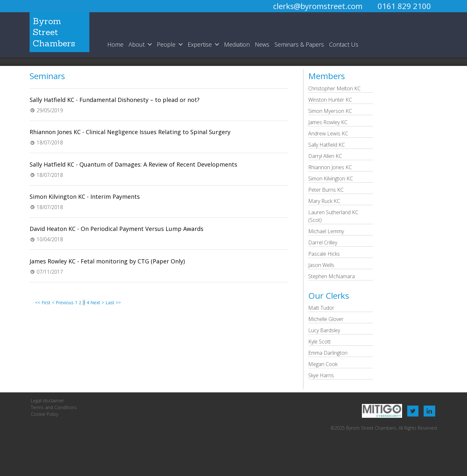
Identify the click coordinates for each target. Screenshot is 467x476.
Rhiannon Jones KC (330, 167)
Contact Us (344, 44)
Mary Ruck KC (324, 201)
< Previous (63, 302)
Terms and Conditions (54, 407)
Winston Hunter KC (330, 100)
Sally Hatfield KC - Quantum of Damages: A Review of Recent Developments (133, 164)
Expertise (200, 44)
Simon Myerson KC (330, 111)
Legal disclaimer (47, 401)
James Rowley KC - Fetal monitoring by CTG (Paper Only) (107, 261)
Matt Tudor (321, 308)
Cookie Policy (45, 414)
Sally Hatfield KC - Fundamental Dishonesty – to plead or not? (115, 100)
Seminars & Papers (299, 44)
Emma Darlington (328, 353)
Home (115, 44)
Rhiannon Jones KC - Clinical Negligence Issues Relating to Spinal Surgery (130, 132)
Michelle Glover (326, 319)
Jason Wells (321, 265)
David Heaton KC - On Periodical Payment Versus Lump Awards (117, 229)
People (166, 44)
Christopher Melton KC (334, 88)
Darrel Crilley (323, 243)
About (137, 44)
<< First (43, 302)
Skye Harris (321, 375)
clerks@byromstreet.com (318, 6)
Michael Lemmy (326, 231)
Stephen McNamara (332, 276)
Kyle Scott (319, 342)
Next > (97, 302)
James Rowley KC (328, 122)
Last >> (113, 302)
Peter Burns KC (326, 190)
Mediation (237, 44)
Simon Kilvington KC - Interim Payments (85, 197)
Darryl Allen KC (325, 156)
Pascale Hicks (324, 254)
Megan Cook (323, 364)
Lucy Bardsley (324, 330)
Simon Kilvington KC (331, 178)
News (262, 44)
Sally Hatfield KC (327, 145)
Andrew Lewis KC (328, 133)
